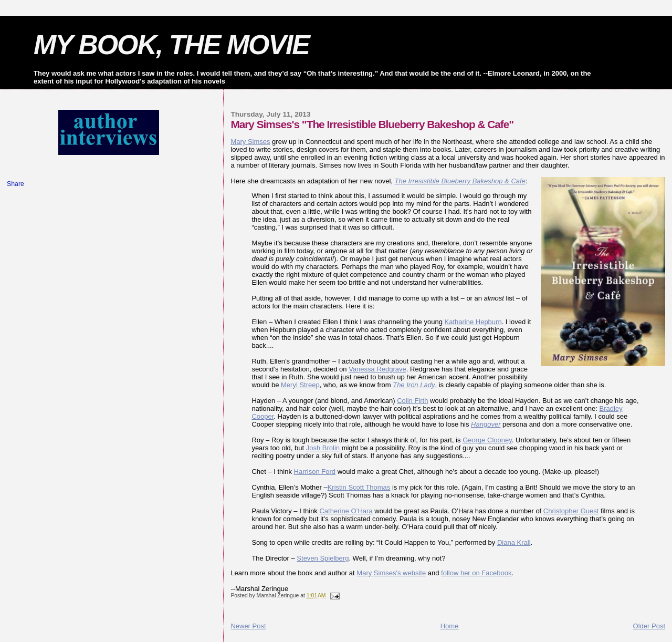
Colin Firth (412, 401)
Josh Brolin (323, 448)
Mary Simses (250, 142)
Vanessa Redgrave (377, 369)
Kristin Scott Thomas (359, 487)
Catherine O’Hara (346, 511)
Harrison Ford (315, 472)
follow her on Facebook (476, 573)
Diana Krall (514, 542)
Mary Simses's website (391, 573)
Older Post (649, 626)
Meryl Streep (300, 385)
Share (15, 184)
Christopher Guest (571, 511)
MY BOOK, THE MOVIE (171, 45)
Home (450, 626)
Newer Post (248, 626)
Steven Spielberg (323, 558)
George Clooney (487, 440)
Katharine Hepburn (473, 322)
